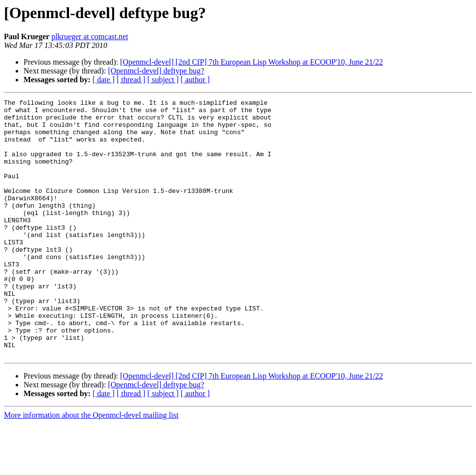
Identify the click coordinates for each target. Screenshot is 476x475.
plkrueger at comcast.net (90, 36)
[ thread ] (131, 80)
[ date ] (104, 80)
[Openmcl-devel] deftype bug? (156, 71)
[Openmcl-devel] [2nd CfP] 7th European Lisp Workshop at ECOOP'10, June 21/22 (251, 62)
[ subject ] (163, 80)
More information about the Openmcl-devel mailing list (91, 466)
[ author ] (195, 80)
